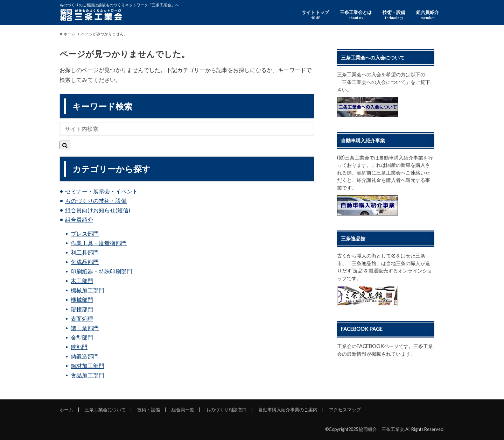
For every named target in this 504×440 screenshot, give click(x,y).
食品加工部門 (87, 375)
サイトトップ (315, 15)
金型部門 (82, 337)
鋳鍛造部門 (85, 356)
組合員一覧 (183, 410)
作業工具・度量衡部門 (99, 243)
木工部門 (82, 281)
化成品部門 (85, 262)
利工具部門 (85, 252)
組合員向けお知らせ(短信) (98, 210)
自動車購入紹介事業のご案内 (288, 410)
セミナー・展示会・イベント (101, 191)
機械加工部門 (87, 290)
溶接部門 (82, 309)
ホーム (66, 410)
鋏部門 (79, 347)
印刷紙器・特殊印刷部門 (101, 271)
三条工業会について (105, 410)
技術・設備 (394, 15)
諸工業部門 (85, 328)
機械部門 (82, 300)
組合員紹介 (428, 15)
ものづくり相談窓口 (226, 410)
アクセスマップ (345, 410)
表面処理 (82, 318)
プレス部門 (85, 233)
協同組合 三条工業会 (381, 429)
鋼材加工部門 (87, 366)
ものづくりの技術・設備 (96, 201)
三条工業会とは (356, 15)
